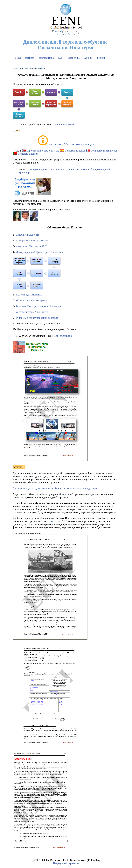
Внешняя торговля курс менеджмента (77, 488)
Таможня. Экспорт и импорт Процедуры (39, 306)
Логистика (74, 58)
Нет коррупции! (63, 336)
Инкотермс (55, 521)
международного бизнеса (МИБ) (48, 169)
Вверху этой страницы (66, 863)
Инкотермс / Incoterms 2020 (31, 246)
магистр (30, 58)
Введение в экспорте (27, 235)
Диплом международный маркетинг (33, 488)
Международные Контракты (32, 300)
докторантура (46, 58)
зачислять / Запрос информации (72, 144)
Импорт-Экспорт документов (32, 241)
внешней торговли (79, 169)
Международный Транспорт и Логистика (39, 252)
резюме (18, 467)
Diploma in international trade (43, 151)
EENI (18, 58)
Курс (61, 58)
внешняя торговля (64, 124)
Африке (88, 58)
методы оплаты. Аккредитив (32, 312)
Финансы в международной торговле (37, 318)
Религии (102, 58)
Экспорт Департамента (29, 295)
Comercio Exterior (75, 151)
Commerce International (104, 151)
